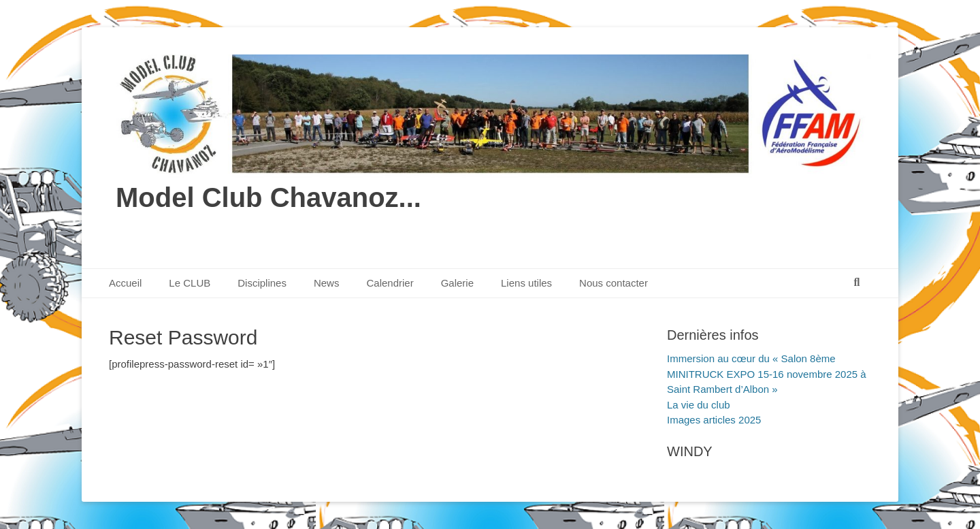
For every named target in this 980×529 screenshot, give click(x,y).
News (327, 283)
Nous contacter (614, 283)
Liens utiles (526, 283)
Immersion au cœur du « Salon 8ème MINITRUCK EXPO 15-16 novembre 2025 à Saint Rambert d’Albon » (767, 374)
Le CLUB (190, 283)
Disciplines (262, 283)
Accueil (125, 283)
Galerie (457, 283)
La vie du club (699, 405)
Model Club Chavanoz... (268, 197)
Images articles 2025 (714, 420)
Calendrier (390, 283)
